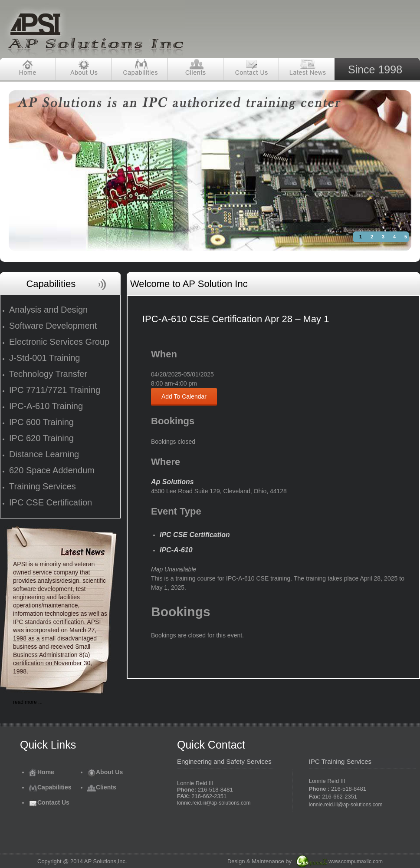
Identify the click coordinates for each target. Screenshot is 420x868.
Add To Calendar (184, 396)
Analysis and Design (48, 310)
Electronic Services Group (59, 342)
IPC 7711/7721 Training (55, 390)
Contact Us (49, 802)
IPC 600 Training (41, 422)
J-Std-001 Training (44, 358)
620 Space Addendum (52, 470)
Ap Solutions (172, 482)
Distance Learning (44, 454)
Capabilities (50, 787)
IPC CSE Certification (51, 502)
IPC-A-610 (176, 550)
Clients (102, 787)
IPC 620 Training (41, 438)
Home (41, 772)
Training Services (43, 486)
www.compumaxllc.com (356, 861)
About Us (105, 772)
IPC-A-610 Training (46, 406)
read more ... (28, 702)
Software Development (53, 326)
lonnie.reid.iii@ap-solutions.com (214, 803)
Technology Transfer (48, 374)
